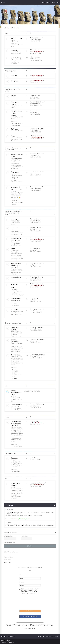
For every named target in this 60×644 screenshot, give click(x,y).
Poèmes (15, 377)
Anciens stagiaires (10, 71)
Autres (15, 378)
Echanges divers (15, 81)
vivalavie (34, 229)
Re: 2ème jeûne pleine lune (36, 284)
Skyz (33, 265)
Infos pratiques (15, 50)
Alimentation (14, 284)
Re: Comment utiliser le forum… (38, 404)
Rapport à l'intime (17, 446)
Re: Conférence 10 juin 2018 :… (37, 128)
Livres (14, 373)
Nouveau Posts (8, 559)
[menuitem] (3, 2)
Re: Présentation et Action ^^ (37, 38)
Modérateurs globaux (24, 519)
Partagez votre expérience (15, 173)
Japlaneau (35, 406)
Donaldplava (51, 525)
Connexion (6, 532)
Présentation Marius (35, 57)
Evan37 (34, 341)
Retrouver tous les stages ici (37, 135)
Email (21, 575)
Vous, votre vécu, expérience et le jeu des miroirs (14, 148)
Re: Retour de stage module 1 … (37, 187)
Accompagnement (10, 453)
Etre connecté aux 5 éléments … (38, 172)
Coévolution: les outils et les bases (13, 90)
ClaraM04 (34, 97)
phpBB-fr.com (10, 642)
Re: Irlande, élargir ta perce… (37, 227)
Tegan (34, 250)
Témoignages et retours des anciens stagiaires (16, 189)
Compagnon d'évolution (14, 459)
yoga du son (16, 305)
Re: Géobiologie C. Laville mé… (37, 309)
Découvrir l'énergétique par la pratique (16, 392)
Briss (33, 300)
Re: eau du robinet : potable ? (37, 277)
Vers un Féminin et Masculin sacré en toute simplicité (16, 423)
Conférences (14, 129)
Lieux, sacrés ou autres (15, 228)
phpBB (9, 640)
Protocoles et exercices (15, 103)
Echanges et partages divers (13, 323)
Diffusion (13, 95)
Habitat (13, 248)
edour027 (34, 130)
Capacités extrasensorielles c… (37, 339)
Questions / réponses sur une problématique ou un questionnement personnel (17, 158)
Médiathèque (14, 309)
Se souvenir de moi (10, 542)
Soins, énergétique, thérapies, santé (16, 299)
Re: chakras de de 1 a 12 (36, 95)
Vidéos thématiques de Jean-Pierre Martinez (16, 113)
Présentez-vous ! (16, 57)
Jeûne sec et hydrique (18, 294)
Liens (6, 386)
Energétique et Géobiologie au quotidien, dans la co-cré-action (13, 213)
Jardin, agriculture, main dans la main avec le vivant (16, 265)
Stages (13, 136)
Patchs (7, 478)
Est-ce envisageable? (35, 248)
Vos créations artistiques (15, 328)
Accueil (7, 33)
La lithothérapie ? (34, 298)
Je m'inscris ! (30, 611)
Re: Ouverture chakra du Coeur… (38, 154)
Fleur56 (34, 112)
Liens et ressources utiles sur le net (16, 405)
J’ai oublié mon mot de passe (11, 552)
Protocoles (14, 75)
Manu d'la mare (36, 39)
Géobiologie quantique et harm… (38, 354)
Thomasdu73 (35, 220)
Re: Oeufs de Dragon (35, 238)
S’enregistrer (14, 532)
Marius (34, 58)
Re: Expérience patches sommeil (38, 483)
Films (14, 369)
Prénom (21, 582)
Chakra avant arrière (35, 219)
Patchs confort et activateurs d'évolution (16, 485)
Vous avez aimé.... (16, 355)
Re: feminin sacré (34, 421)
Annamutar (35, 155)
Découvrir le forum (8, 557)
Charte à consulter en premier (17, 39)
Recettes (15, 289)
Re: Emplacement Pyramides (37, 263)
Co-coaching (16, 471)
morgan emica (36, 103)
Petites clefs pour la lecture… (37, 50)
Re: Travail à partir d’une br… (37, 327)
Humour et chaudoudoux (15, 340)
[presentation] (31, 602)
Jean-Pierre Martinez (37, 51)
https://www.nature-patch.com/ (16, 497)
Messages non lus (8, 562)
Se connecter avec (30, 616)
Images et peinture (17, 375)
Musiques (15, 371)
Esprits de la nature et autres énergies (17, 239)
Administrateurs (15, 519)
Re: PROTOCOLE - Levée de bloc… (38, 102)
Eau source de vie (16, 277)
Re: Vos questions (34, 111)
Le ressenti (14, 219)
